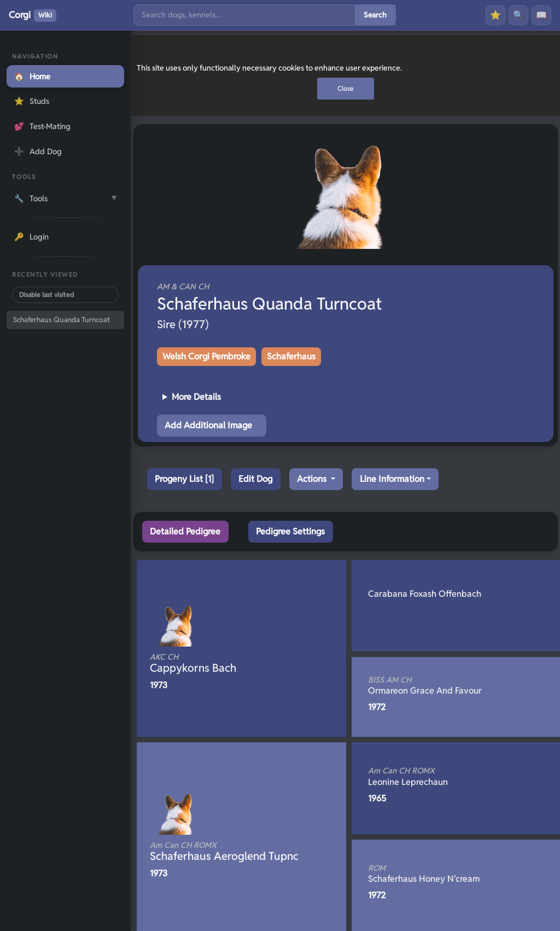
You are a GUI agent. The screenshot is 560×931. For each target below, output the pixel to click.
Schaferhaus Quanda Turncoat (62, 320)
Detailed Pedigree (185, 531)
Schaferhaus (291, 356)
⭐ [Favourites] (495, 15)
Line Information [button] (392, 479)
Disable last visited (46, 295)
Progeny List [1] (184, 479)
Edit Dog (255, 479)
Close (346, 88)
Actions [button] (313, 479)
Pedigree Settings (290, 531)
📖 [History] (541, 15)
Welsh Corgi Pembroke (206, 356)
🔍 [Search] (518, 15)
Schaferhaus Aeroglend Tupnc (224, 852)
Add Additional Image (208, 425)
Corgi (33, 15)
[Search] (244, 15)
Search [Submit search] (375, 15)
